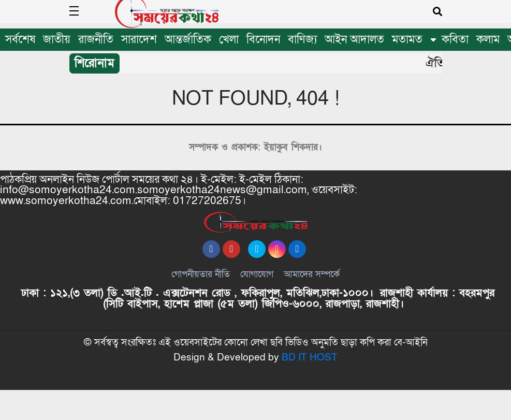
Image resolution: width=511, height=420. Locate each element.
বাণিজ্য (302, 40)
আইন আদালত (354, 40)
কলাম (488, 40)
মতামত (407, 40)
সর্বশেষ (20, 40)
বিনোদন (263, 40)
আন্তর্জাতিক (188, 40)
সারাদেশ (139, 40)
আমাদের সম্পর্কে (312, 289)
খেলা (229, 40)
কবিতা (455, 40)
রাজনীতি (96, 40)
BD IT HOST (310, 387)
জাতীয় (57, 40)
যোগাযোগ (257, 289)
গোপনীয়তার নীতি (201, 289)
